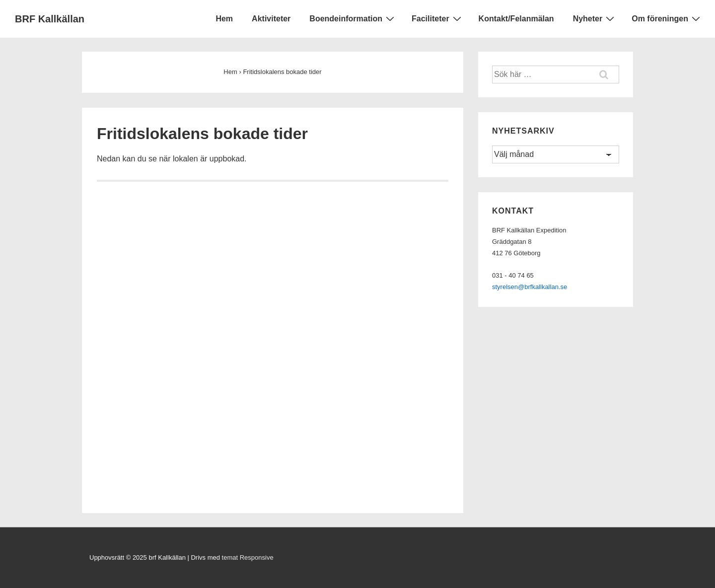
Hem (224, 19)
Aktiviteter (271, 19)
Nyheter (595, 18)
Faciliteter (438, 18)
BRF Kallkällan (50, 19)
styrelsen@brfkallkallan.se (530, 287)
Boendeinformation (353, 18)
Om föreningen (667, 18)
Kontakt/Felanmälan (516, 19)
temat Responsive (248, 557)
